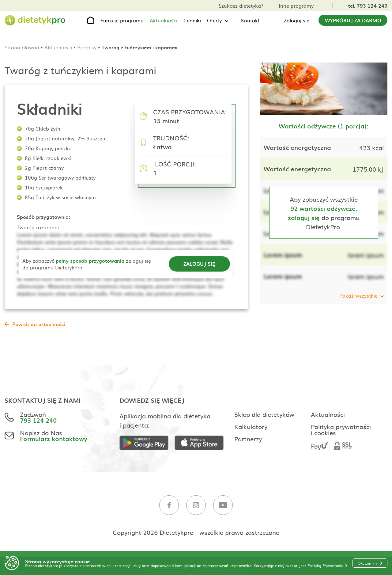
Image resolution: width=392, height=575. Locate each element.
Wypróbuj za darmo (353, 20)
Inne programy (296, 6)
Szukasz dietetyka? (241, 6)
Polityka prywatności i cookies (341, 429)
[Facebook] (169, 505)
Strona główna (22, 47)
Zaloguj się (297, 20)
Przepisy (87, 47)
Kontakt (250, 20)
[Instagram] (196, 505)
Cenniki (192, 20)
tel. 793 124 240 (368, 6)
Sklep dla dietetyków (264, 414)
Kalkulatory (251, 426)
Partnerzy (248, 439)
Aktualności (164, 20)
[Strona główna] (35, 20)
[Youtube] (223, 505)
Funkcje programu (122, 20)
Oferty (214, 20)
